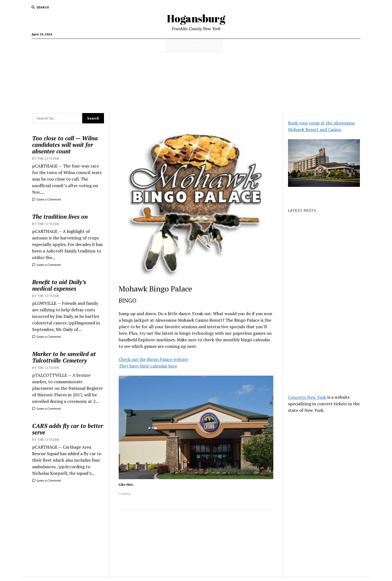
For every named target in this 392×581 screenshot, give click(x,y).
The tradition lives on (60, 217)
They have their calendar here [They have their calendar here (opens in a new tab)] (148, 366)
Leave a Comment (47, 199)
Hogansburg (196, 18)
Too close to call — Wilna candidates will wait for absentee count (65, 145)
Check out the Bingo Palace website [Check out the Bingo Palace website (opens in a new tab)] (154, 359)
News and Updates (242, 45)
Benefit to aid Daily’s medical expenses (59, 285)
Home (109, 45)
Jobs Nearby (131, 45)
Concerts (155, 45)
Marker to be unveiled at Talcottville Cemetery (64, 357)
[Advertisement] (324, 303)
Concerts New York (307, 397)
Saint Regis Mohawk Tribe (192, 45)
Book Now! (280, 45)
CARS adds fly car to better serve (68, 429)
